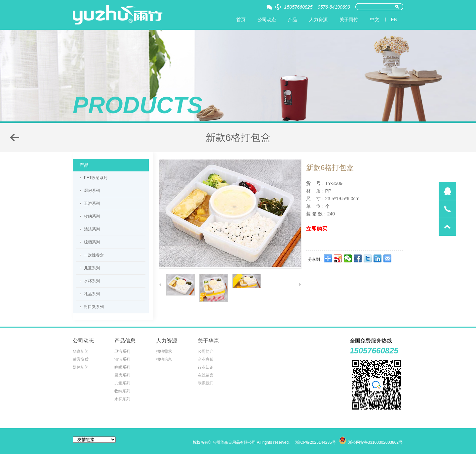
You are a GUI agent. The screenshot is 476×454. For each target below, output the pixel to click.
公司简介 (206, 351)
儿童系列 (92, 268)
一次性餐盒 (94, 255)
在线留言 (206, 375)
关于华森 (208, 341)
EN (394, 20)
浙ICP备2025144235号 (316, 442)
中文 (375, 20)
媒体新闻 (81, 367)
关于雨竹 (349, 20)
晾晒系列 (92, 242)
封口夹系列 (94, 307)
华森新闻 (81, 351)
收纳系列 (92, 216)
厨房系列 (92, 191)
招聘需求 (164, 351)
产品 (293, 20)
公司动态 (267, 20)
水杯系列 (92, 281)
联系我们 (206, 383)
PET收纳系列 (96, 178)
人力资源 (318, 20)
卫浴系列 (92, 204)
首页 (241, 20)
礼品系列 (92, 294)
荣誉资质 (81, 359)
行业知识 (206, 367)
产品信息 (125, 341)
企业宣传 (206, 359)
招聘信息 (164, 359)
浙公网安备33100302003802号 (375, 442)
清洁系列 (92, 229)
